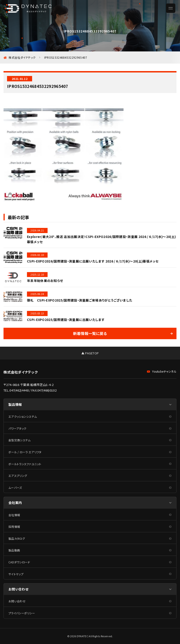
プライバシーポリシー (22, 613)
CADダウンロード (19, 562)
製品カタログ (17, 538)
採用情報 (14, 527)
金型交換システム (20, 440)
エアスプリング (18, 476)
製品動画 (14, 550)
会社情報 (14, 515)
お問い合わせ (17, 601)
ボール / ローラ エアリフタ (25, 452)
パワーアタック (17, 428)
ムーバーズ (15, 487)
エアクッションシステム (23, 416)
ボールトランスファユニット (25, 464)
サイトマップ (16, 574)
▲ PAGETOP (90, 353)
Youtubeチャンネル (162, 371)
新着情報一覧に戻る (90, 333)
